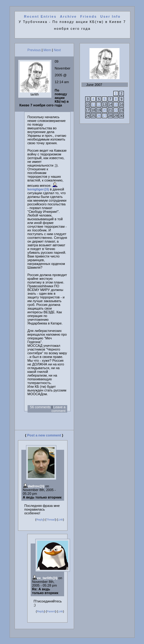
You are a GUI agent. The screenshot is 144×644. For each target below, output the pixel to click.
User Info (111, 16)
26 (99, 116)
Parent (51, 611)
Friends (89, 16)
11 (93, 105)
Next (57, 50)
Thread (51, 520)
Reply (40, 520)
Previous (34, 50)
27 (104, 116)
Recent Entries (40, 16)
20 (104, 110)
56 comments (40, 407)
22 (116, 110)
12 (99, 105)
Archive (68, 16)
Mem (47, 50)
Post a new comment (44, 435)
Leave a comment (58, 409)
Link (61, 520)
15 (116, 105)
